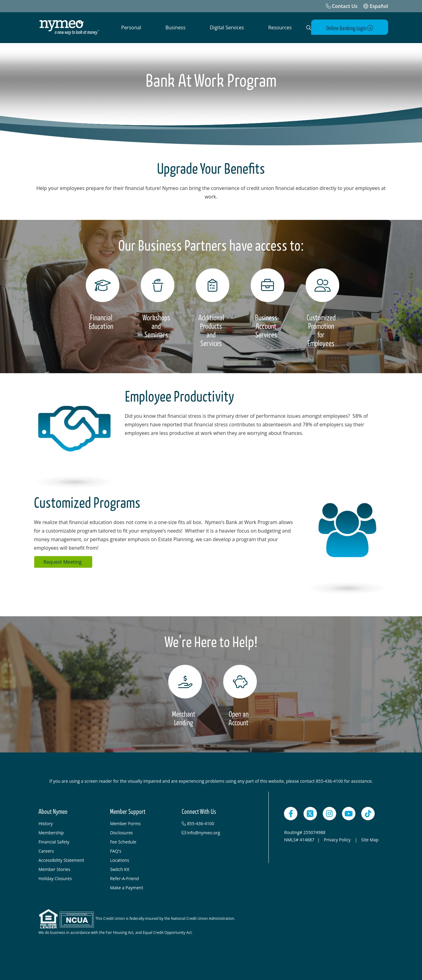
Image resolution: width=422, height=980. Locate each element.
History (46, 823)
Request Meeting (63, 562)
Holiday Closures (55, 878)
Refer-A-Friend (124, 878)
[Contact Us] (342, 6)
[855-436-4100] (214, 823)
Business (176, 27)
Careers (46, 851)
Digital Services (227, 27)
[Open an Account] (238, 696)
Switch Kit (120, 869)
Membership (51, 832)
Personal (131, 27)
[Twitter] (310, 813)
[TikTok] (368, 813)
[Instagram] (329, 813)
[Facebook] (291, 813)
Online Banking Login (353, 28)
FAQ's (116, 851)
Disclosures (121, 832)
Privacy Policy (338, 839)
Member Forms (125, 823)
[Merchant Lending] (184, 696)
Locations (119, 860)
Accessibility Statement (61, 860)
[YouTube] (349, 813)
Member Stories (54, 869)
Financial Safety (54, 842)
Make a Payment (126, 887)
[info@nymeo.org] (214, 832)
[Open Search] (307, 28)
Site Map (370, 839)
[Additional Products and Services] (211, 308)
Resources (280, 27)
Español (376, 6)
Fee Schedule (123, 842)
